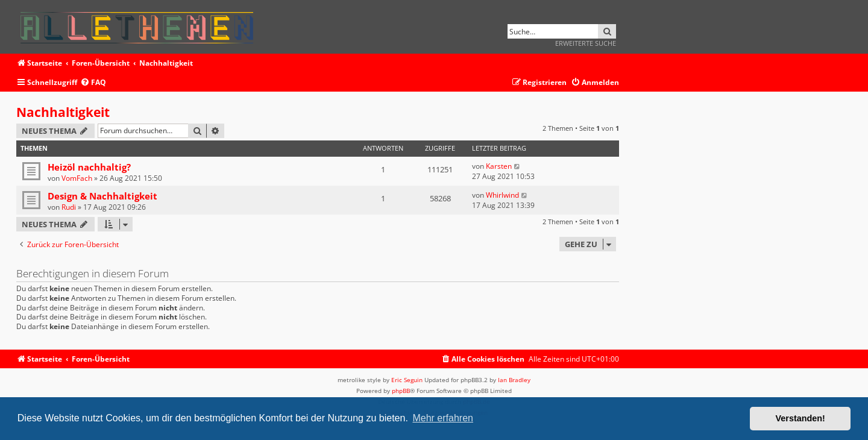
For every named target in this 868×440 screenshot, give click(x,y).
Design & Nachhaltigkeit (102, 196)
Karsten (499, 166)
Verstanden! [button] (800, 418)
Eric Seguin (407, 380)
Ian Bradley (514, 380)
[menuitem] (93, 83)
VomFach (77, 178)
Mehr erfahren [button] (443, 418)
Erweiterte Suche (586, 43)
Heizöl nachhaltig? (89, 167)
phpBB (401, 391)
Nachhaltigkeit (63, 112)
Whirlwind (502, 195)
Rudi (69, 207)
